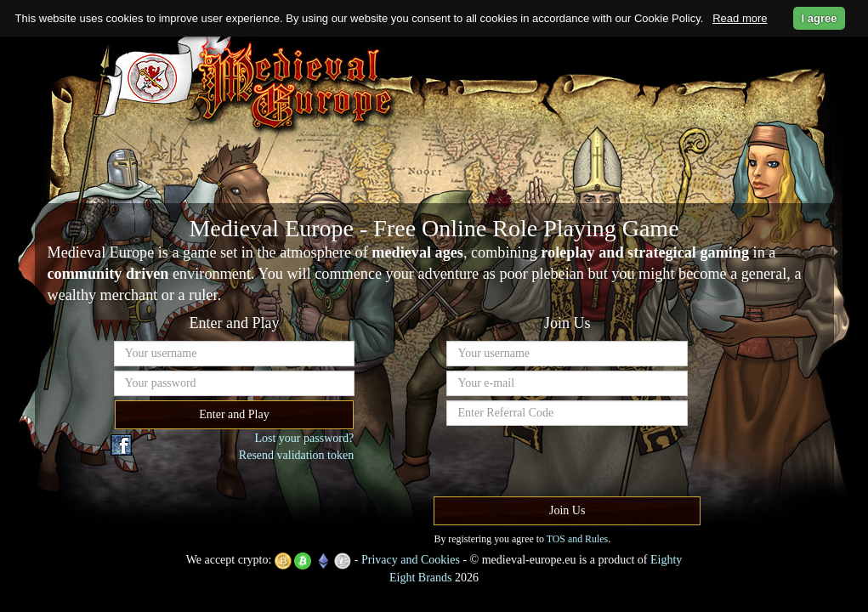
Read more (740, 18)
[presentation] (576, 463)
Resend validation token (296, 455)
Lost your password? (304, 438)
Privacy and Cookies (411, 560)
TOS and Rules (577, 539)
